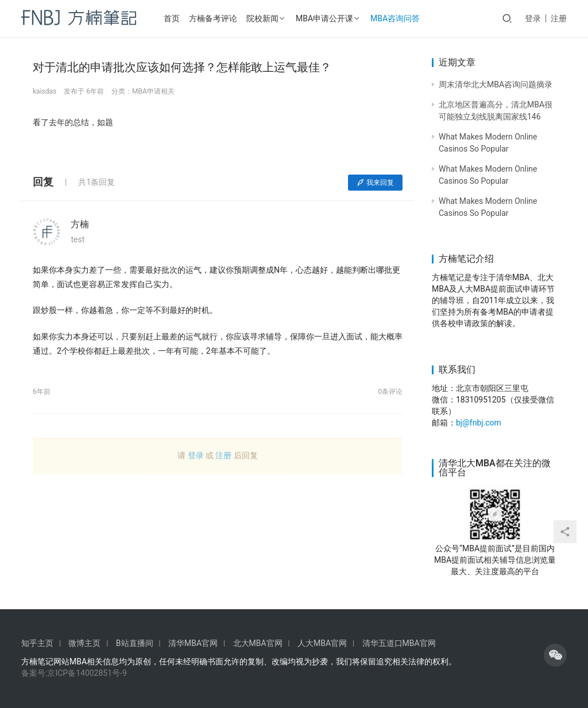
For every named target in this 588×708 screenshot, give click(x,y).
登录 (533, 18)
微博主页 (84, 643)
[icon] (555, 655)
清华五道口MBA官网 (399, 643)
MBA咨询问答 (395, 18)
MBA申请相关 (153, 91)
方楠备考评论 (213, 18)
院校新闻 (262, 18)
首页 (172, 18)
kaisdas (45, 91)
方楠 (80, 224)
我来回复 (375, 183)
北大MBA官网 (258, 643)
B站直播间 (135, 643)
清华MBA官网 (193, 643)
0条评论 (390, 392)
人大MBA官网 (322, 643)
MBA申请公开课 (324, 18)
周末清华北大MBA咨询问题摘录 (496, 84)
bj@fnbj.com (479, 423)
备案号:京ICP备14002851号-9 (74, 673)
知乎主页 (37, 643)
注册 (559, 18)
